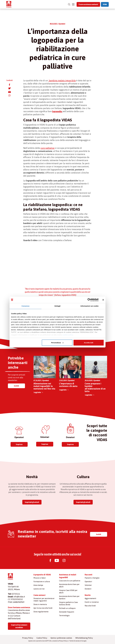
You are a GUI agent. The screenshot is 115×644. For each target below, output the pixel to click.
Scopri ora (19, 444)
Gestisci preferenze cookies (61, 638)
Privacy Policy (28, 638)
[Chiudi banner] (103, 300)
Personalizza (57, 343)
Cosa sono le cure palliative (70, 581)
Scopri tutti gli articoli (32, 502)
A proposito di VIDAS (42, 575)
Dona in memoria (40, 604)
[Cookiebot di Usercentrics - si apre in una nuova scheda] (89, 300)
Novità (88, 595)
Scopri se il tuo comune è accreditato (19, 626)
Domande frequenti (67, 612)
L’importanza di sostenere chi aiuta (68, 385)
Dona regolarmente (41, 612)
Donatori (88, 589)
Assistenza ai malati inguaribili (68, 576)
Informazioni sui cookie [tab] (90, 306)
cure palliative (48, 148)
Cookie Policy (42, 638)
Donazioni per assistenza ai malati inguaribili (44, 600)
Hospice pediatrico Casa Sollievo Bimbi (68, 603)
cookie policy (68, 335)
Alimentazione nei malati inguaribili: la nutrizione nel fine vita (44, 386)
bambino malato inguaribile (62, 80)
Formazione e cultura (42, 582)
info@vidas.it (19, 597)
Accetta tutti (89, 343)
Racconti (88, 575)
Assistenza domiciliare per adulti (69, 585)
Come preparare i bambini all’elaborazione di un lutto (95, 387)
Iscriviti (16, 386)
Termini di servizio (75, 641)
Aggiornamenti (90, 598)
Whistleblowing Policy (84, 638)
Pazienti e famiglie (92, 578)
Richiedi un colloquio (67, 608)
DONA (105, 4)
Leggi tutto (37, 392)
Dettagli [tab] (57, 306)
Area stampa (38, 585)
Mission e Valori (40, 578)
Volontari (88, 585)
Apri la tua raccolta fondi (43, 608)
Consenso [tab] (25, 306)
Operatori (88, 582)
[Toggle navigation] (73, 4)
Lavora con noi (39, 589)
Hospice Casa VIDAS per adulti (68, 591)
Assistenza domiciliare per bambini (69, 597)
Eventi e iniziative (92, 602)
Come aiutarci (39, 595)
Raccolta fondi (90, 606)
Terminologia (64, 615)
